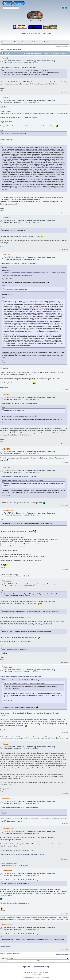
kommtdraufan (5, 947)
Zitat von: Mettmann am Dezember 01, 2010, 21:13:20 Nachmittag (19, 880)
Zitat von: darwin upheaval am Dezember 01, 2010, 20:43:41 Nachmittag (21, 676)
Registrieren (19, 3)
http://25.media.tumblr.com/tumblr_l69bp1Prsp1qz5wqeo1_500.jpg (22, 854)
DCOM (7, 254)
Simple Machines (43, 973)
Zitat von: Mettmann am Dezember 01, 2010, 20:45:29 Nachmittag (19, 808)
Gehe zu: (5, 959)
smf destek (38, 975)
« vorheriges (59, 47)
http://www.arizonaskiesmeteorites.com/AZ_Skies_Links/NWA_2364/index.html (26, 624)
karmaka (8, 98)
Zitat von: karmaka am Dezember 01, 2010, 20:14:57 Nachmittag (19, 264)
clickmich (20, 821)
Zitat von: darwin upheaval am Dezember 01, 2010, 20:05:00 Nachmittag (23, 480)
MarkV (7, 58)
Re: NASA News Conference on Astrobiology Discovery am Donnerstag (30, 61)
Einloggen (8, 3)
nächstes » (66, 47)
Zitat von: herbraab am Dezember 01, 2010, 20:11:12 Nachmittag (19, 477)
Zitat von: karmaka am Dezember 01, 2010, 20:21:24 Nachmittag (19, 404)
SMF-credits (27, 973)
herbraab (8, 667)
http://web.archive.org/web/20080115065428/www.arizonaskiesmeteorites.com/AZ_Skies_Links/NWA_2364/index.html (34, 272)
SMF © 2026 (35, 973)
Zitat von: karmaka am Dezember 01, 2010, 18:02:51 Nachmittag (19, 67)
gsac (6, 744)
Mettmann (8, 510)
